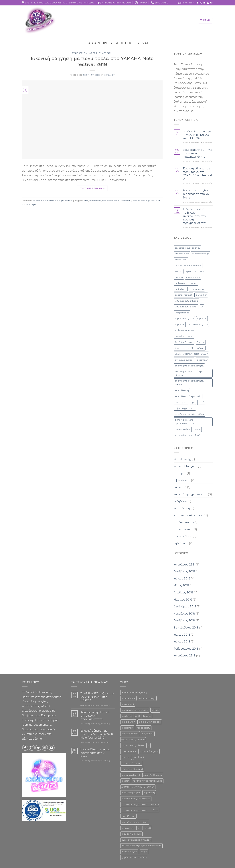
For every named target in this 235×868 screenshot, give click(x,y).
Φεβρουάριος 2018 (186, 648)
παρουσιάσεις (183, 529)
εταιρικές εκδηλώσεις (85, 53)
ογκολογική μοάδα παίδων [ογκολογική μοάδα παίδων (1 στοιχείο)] (189, 414)
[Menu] (205, 21)
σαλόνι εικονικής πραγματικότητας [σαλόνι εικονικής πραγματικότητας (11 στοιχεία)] (185, 422)
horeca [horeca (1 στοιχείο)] (179, 277)
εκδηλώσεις (181, 501)
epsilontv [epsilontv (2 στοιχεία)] (191, 271)
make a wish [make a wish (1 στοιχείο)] (193, 277)
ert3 (86, 201)
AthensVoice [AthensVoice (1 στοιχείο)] (182, 254)
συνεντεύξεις (183, 536)
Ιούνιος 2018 (182, 641)
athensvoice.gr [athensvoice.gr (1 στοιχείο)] (201, 254)
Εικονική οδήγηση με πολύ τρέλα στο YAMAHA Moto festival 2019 (198, 174)
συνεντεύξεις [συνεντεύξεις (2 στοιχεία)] (183, 429)
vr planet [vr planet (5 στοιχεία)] (180, 324)
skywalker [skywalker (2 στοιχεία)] (201, 295)
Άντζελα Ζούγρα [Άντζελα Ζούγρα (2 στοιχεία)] (184, 342)
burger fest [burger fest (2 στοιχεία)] (181, 260)
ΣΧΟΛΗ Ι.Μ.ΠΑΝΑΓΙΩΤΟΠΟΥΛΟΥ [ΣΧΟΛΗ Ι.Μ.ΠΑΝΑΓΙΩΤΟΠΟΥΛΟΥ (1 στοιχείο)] (191, 354)
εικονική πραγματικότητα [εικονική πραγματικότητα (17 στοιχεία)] (189, 366)
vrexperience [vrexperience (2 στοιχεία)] (182, 313)
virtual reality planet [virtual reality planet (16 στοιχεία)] (186, 307)
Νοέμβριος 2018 (184, 613)
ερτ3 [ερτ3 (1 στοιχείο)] (201, 402)
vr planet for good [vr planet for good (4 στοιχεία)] (198, 324)
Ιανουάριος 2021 (184, 564)
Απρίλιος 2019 (183, 592)
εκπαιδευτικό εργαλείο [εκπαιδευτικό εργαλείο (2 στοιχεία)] (188, 396)
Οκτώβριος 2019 (184, 571)
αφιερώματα (182, 480)
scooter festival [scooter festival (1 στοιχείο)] (183, 295)
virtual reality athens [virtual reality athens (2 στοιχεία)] (186, 301)
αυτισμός (180, 473)
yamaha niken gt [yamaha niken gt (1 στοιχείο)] (184, 336)
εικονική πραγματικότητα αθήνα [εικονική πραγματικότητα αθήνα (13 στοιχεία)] (189, 383)
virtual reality (182, 459)
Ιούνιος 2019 (182, 578)
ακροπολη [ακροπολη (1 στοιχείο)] (202, 360)
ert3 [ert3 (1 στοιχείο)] (202, 271)
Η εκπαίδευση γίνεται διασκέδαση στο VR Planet (198, 194)
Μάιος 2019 (181, 585)
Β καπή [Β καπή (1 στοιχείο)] (201, 342)
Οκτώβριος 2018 (184, 620)
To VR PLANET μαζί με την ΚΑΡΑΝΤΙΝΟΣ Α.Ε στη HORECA (197, 135)
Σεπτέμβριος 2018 (186, 627)
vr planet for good (185, 466)
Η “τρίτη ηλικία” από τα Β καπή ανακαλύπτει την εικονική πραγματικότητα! (197, 216)
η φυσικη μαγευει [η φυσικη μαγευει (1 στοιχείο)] (185, 408)
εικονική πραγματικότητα (190, 494)
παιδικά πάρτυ (184, 522)
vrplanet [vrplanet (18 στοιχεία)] (202, 318)
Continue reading (92, 188)
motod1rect (95, 201)
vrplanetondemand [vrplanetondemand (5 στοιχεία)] (185, 330)
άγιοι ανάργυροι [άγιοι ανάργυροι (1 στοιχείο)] (184, 360)
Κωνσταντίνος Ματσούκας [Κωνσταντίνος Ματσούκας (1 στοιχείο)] (190, 348)
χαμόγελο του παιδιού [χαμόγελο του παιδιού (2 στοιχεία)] (187, 435)
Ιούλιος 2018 (182, 634)
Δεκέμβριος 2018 (185, 606)
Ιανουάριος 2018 (185, 655)
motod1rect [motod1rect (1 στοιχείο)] (181, 289)
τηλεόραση (106, 53)
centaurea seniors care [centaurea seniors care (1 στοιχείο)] (188, 265)
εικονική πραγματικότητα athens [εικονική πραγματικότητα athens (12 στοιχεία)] (189, 373)
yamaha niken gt (140, 201)
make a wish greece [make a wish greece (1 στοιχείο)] (186, 283)
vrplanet (109, 75)
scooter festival (111, 201)
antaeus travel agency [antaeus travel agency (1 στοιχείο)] (187, 248)
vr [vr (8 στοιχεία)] (202, 307)
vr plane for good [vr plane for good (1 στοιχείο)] (184, 318)
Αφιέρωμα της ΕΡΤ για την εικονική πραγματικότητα (198, 153)
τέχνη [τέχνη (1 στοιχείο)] (197, 429)
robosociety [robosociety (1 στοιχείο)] (197, 289)
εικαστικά (180, 487)
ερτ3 (35, 204)
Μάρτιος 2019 (183, 599)
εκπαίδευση (182, 508)
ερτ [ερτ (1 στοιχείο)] (193, 402)
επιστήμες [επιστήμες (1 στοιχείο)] (181, 402)
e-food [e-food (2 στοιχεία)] (179, 271)
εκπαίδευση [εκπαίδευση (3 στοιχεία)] (182, 390)
